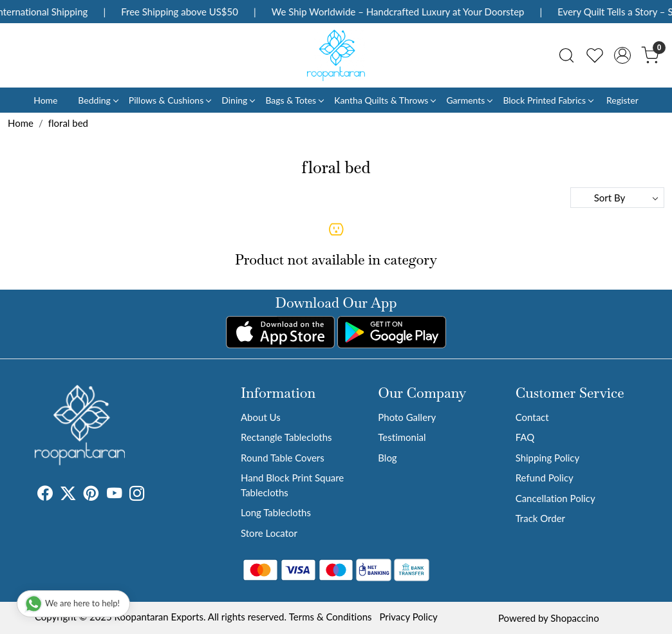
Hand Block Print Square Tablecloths (292, 485)
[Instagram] (137, 495)
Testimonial (402, 437)
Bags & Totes (294, 100)
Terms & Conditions (331, 617)
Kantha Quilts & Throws (385, 100)
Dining (238, 100)
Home (45, 100)
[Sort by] (617, 198)
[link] (566, 55)
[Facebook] (45, 495)
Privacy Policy (408, 617)
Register (622, 100)
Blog (387, 458)
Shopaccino (574, 618)
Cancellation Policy (555, 498)
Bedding (98, 100)
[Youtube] (115, 495)
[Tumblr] (153, 495)
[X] (68, 495)
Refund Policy (545, 478)
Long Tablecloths (276, 512)
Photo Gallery (407, 417)
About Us (261, 417)
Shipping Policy (548, 458)
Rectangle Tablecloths (286, 437)
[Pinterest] (91, 495)
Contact (532, 417)
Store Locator (269, 533)
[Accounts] (622, 55)
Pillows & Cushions (170, 100)
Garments (469, 100)
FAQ (525, 437)
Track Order (540, 518)
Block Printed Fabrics (548, 100)
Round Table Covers (283, 458)
